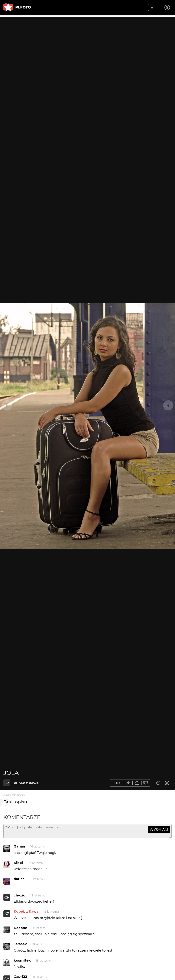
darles (19, 881)
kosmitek (22, 962)
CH (7, 900)
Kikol (18, 865)
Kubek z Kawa (26, 783)
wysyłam (159, 830)
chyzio (19, 897)
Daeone (20, 930)
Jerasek (20, 946)
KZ (7, 783)
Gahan (19, 848)
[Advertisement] (87, 49)
